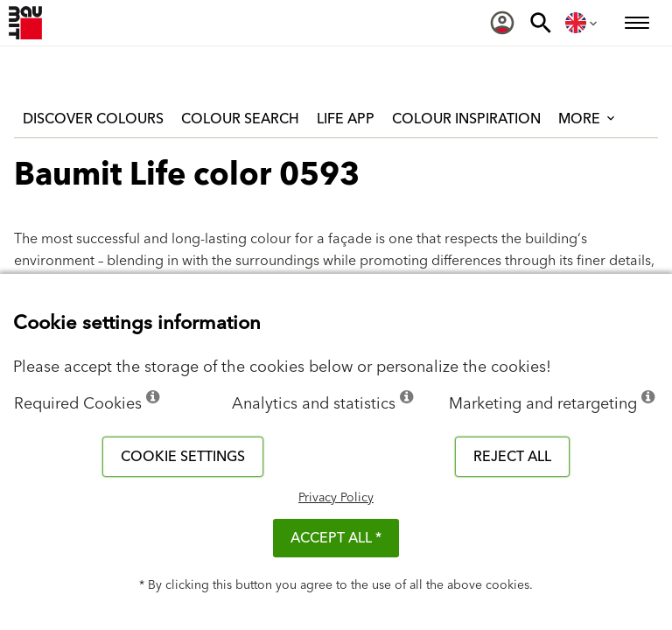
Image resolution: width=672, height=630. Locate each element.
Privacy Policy (336, 498)
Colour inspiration (466, 119)
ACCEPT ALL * (336, 538)
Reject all (512, 457)
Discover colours (93, 119)
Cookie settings (183, 457)
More (588, 119)
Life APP (346, 119)
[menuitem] (502, 23)
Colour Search (240, 119)
